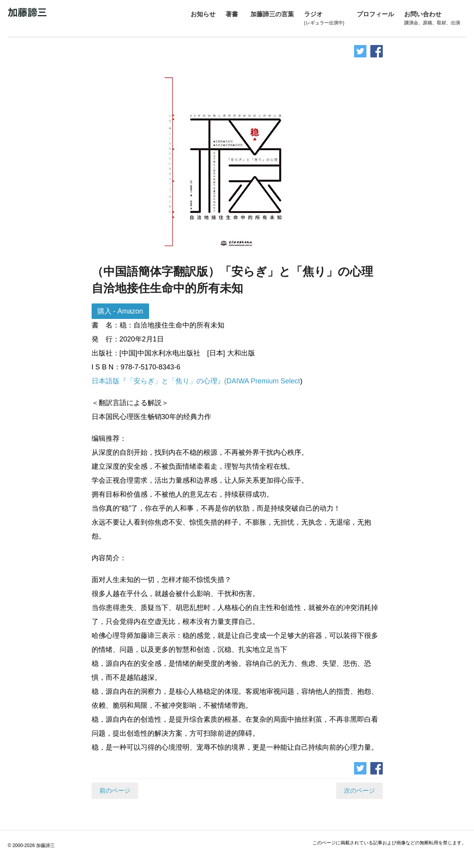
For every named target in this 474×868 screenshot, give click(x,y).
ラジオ (324, 19)
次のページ (359, 791)
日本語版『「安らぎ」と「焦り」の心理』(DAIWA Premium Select (196, 381)
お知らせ (203, 14)
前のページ (115, 791)
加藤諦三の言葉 (272, 14)
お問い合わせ (432, 19)
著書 (232, 14)
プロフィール (375, 14)
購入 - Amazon (120, 311)
